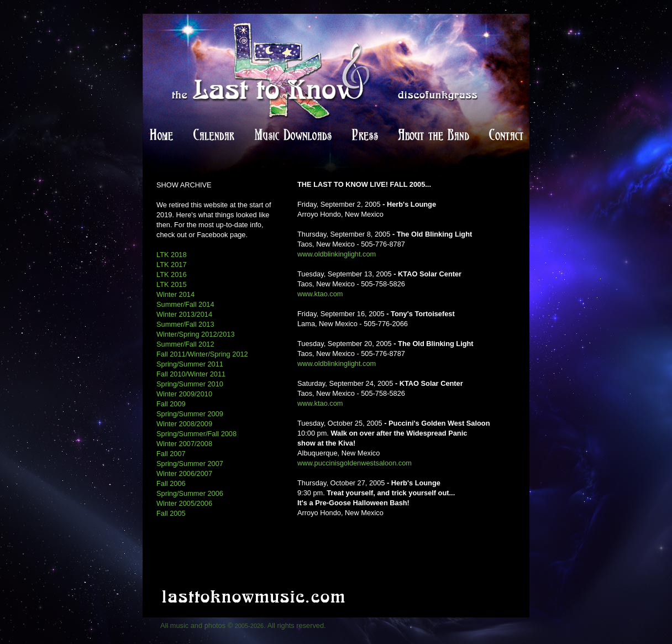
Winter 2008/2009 (184, 424)
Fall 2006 (171, 483)
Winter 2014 (175, 294)
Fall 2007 (171, 454)
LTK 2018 (172, 255)
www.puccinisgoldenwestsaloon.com (355, 463)
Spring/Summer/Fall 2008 (196, 434)
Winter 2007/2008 (184, 444)
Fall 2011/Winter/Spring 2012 (202, 354)
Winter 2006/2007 (184, 473)
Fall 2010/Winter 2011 (191, 374)
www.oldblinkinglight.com (337, 254)
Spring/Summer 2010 (190, 384)
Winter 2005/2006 (184, 503)
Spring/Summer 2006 (190, 493)
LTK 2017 (172, 265)
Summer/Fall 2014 (185, 304)
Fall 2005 (171, 513)
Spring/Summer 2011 (190, 364)
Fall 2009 (171, 404)
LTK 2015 (172, 284)
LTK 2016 (172, 274)
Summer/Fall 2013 (185, 324)
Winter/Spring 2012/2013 (196, 334)
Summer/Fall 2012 (185, 344)
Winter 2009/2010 (184, 394)
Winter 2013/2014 (184, 314)
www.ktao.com (320, 294)
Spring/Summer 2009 (190, 414)
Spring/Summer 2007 (190, 464)
